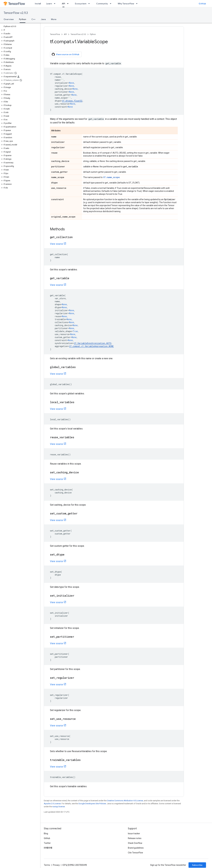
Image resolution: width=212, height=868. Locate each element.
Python (93, 34)
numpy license (59, 807)
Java (43, 19)
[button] (20, 30)
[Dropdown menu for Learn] (56, 4)
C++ (33, 19)
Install (38, 4)
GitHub (202, 4)
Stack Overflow (135, 843)
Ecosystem (81, 4)
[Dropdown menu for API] (69, 4)
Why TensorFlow (126, 4)
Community (102, 4)
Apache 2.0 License (52, 804)
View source (56, 244)
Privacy (56, 865)
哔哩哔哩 (48, 848)
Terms (47, 865)
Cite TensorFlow (135, 853)
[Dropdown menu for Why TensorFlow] (138, 4)
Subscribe (197, 865)
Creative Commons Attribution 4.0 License (125, 801)
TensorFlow (55, 34)
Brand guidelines (136, 848)
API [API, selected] (63, 4)
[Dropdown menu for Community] (111, 4)
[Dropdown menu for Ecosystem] (90, 4)
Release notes (135, 838)
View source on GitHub (66, 54)
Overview (9, 19)
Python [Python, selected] (23, 19)
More (54, 19)
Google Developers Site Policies (92, 804)
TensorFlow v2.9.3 (16, 13)
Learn (49, 4)
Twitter (47, 843)
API (65, 34)
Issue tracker (134, 833)
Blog (46, 833)
